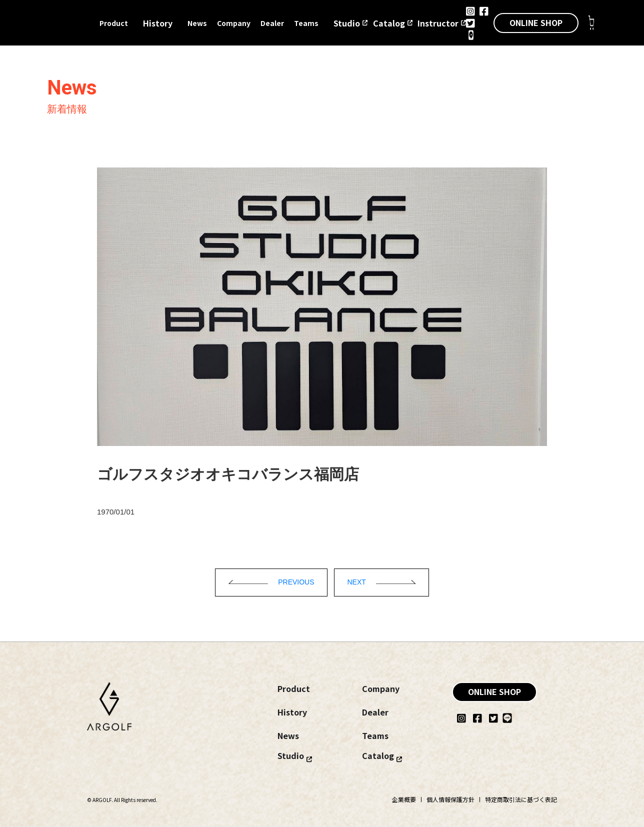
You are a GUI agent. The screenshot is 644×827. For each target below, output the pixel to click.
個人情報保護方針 (450, 799)
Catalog (389, 23)
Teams (306, 23)
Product (114, 23)
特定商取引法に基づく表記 (521, 799)
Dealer (272, 23)
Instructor (438, 23)
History (158, 23)
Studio (347, 23)
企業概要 (404, 799)
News (197, 23)
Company (234, 23)
